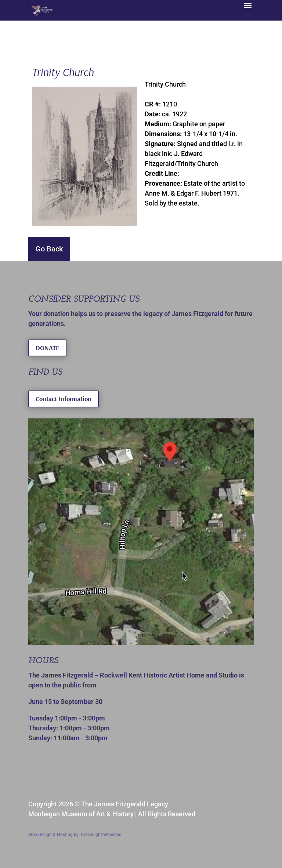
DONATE (47, 348)
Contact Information (64, 399)
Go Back (49, 249)
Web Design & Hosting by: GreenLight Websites (75, 835)
